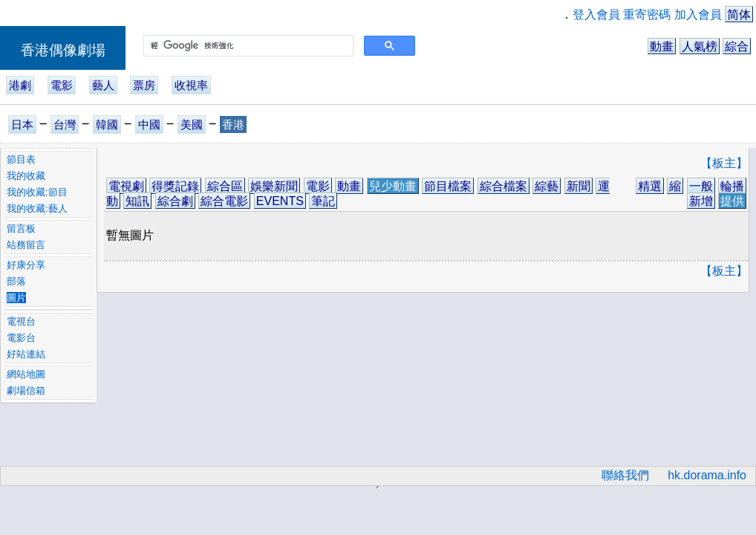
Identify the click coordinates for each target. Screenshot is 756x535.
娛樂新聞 (274, 186)
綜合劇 (175, 201)
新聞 (579, 186)
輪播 (732, 186)
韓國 (107, 124)
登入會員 (596, 14)
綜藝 (547, 186)
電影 (62, 85)
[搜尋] (247, 46)
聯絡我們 (625, 475)
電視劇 (126, 186)
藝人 (103, 85)
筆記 (323, 201)
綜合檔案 (504, 186)
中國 (149, 124)
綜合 (737, 46)
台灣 (65, 124)
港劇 (20, 85)
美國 (192, 124)
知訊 (137, 201)
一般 (701, 186)
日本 (22, 124)
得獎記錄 (175, 186)
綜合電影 (224, 201)
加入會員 (698, 14)
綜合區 (225, 186)
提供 (732, 201)
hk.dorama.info (707, 475)
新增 (701, 201)
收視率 (191, 85)
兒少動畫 (393, 186)
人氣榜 (700, 46)
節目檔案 (448, 186)
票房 (144, 85)
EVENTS (280, 201)
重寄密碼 (647, 14)
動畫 (662, 46)
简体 (739, 14)
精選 (650, 186)
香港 (233, 124)
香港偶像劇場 (63, 50)
